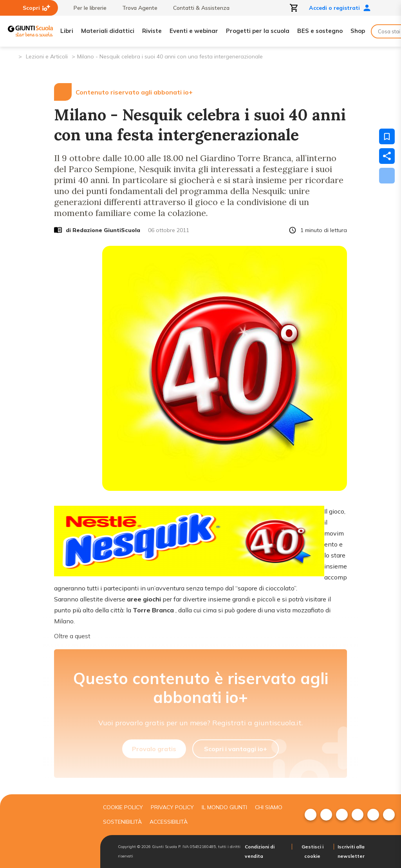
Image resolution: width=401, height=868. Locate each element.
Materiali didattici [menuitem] (108, 31)
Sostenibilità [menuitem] (122, 822)
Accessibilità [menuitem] (169, 822)
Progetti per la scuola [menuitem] (258, 31)
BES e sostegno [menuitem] (320, 31)
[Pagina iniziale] (12, 56)
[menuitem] (311, 815)
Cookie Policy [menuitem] (123, 807)
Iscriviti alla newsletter (351, 851)
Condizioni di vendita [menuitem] (260, 851)
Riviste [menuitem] (152, 31)
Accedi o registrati (340, 8)
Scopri (36, 8)
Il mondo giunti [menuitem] (224, 807)
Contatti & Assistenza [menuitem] (197, 8)
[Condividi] (387, 156)
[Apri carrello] (294, 8)
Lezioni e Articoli (47, 56)
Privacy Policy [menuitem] (172, 807)
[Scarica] (387, 176)
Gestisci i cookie (312, 851)
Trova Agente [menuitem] (136, 8)
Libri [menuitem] (67, 31)
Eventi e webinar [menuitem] (194, 31)
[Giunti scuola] (47, 831)
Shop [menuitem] (358, 31)
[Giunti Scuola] (30, 31)
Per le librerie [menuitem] (86, 8)
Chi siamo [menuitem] (269, 807)
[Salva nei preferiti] (387, 136)
